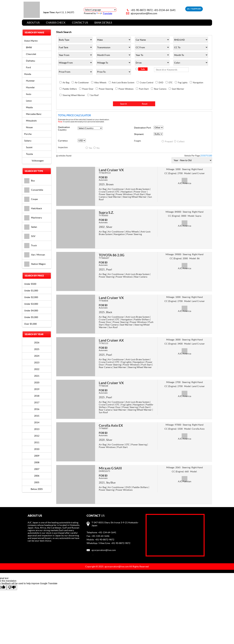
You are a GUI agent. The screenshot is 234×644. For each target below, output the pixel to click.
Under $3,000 (31, 304)
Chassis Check (56, 23)
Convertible (34, 190)
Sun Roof (94, 95)
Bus (29, 181)
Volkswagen (34, 161)
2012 (37, 436)
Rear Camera (160, 89)
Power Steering (106, 89)
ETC (171, 83)
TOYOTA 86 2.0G (112, 255)
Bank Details (103, 23)
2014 (37, 422)
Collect (179, 141)
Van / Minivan (35, 255)
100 (210, 156)
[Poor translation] (12, 587)
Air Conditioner (82, 83)
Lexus (28, 101)
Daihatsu (30, 61)
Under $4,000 (31, 311)
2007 (37, 469)
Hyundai (29, 87)
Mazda (28, 107)
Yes (89, 148)
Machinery (33, 218)
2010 (37, 449)
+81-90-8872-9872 (105, 540)
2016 (37, 409)
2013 (37, 429)
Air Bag (66, 83)
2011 (37, 442)
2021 (102, 269)
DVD (161, 83)
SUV (30, 236)
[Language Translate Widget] (100, 10)
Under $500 (30, 284)
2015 (37, 416)
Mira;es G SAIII (110, 468)
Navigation (198, 83)
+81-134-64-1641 (107, 532)
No (97, 148)
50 (204, 156)
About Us (33, 23)
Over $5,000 (30, 324)
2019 (37, 389)
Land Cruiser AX (111, 340)
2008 (37, 462)
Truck (30, 245)
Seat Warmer (178, 89)
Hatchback (33, 208)
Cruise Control (146, 83)
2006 (37, 476)
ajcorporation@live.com (144, 13)
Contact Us (80, 23)
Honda (28, 74)
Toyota (29, 154)
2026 (37, 343)
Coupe (31, 199)
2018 (37, 396)
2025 (102, 184)
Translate (104, 13)
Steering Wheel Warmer (74, 95)
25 (202, 156)
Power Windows (126, 89)
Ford (28, 67)
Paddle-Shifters (70, 89)
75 (207, 156)
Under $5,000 (31, 317)
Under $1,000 (31, 291)
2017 (37, 402)
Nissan (29, 127)
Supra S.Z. (106, 212)
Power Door (88, 89)
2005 (37, 482)
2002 (102, 227)
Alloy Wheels (100, 83)
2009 (37, 456)
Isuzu (28, 94)
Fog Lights (183, 83)
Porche (28, 134)
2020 (102, 440)
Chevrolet (30, 54)
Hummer (29, 81)
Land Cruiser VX (111, 170)
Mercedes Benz (33, 114)
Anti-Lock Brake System (123, 83)
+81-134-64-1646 (100, 536)
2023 (37, 363)
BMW (28, 47)
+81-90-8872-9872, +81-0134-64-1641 (153, 10)
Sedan (31, 227)
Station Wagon (35, 264)
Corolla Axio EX (111, 425)
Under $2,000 (31, 297)
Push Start (144, 89)
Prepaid (167, 141)
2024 (37, 356)
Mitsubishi (30, 121)
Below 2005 (37, 489)
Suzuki (28, 147)
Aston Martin (31, 41)
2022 (37, 369)
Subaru (28, 141)
